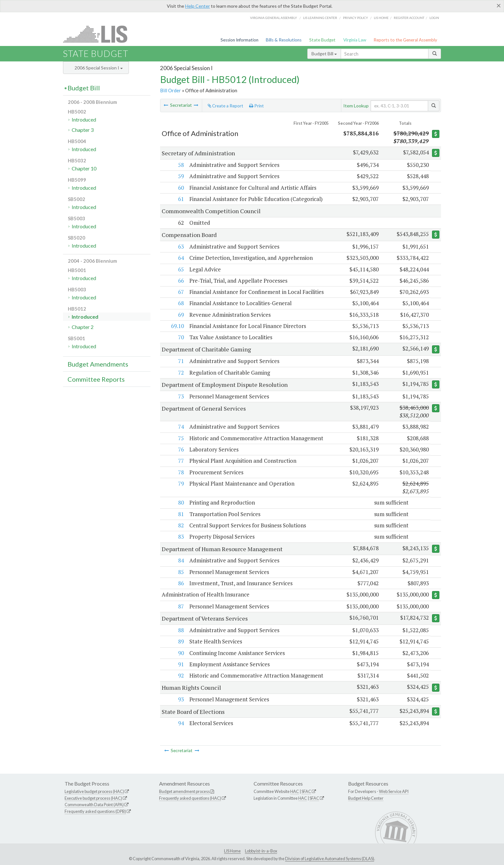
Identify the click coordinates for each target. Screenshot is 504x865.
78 (181, 472)
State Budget (322, 40)
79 (181, 483)
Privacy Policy (355, 18)
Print (256, 106)
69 (181, 315)
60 (181, 188)
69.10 (177, 326)
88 (181, 630)
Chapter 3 (83, 130)
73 (181, 396)
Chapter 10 (84, 168)
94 (181, 723)
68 (181, 303)
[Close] (499, 5)
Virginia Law (355, 40)
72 (181, 373)
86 (181, 583)
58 (181, 165)
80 (181, 502)
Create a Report (225, 106)
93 (181, 700)
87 (181, 606)
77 (181, 461)
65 (181, 269)
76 (181, 449)
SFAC (306, 791)
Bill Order (171, 90)
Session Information (239, 40)
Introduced (84, 119)
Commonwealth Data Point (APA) (94, 805)
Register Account (409, 18)
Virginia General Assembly (274, 18)
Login (434, 18)
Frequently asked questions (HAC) (190, 798)
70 (181, 337)
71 (181, 361)
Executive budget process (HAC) (93, 798)
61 (181, 199)
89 (181, 642)
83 (181, 537)
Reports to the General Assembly (405, 40)
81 (181, 514)
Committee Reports (96, 379)
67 (181, 292)
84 (181, 560)
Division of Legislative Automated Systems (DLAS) (330, 859)
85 (181, 572)
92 (181, 676)
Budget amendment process (184, 791)
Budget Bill (324, 54)
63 (181, 246)
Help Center (198, 6)
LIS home (381, 18)
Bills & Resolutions (284, 40)
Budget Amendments (98, 364)
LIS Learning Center (320, 18)
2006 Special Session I (99, 68)
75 (181, 438)
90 (181, 653)
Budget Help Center (366, 798)
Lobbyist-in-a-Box (261, 851)
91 (181, 664)
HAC (295, 791)
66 (181, 281)
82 (181, 525)
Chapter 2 (83, 327)
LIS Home (232, 851)
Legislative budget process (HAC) (94, 791)
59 (181, 176)
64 (181, 258)
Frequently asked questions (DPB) (95, 812)
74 (181, 427)
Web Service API (394, 791)
